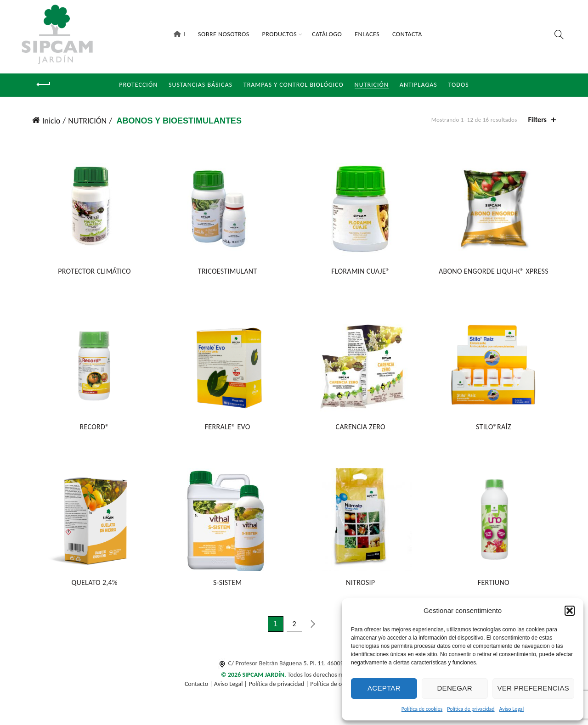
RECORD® (92, 429)
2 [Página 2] (294, 627)
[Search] (559, 34)
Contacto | (199, 688)
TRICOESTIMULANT (227, 273)
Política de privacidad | (280, 688)
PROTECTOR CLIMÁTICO (93, 273)
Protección (138, 85)
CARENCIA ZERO (361, 429)
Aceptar (384, 688)
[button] (570, 611)
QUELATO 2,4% (92, 586)
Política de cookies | (337, 688)
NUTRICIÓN (372, 85)
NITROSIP (361, 586)
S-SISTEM (227, 586)
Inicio (51, 121)
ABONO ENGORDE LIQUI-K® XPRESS (495, 273)
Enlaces (367, 34)
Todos (459, 85)
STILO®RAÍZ (495, 429)
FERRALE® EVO (227, 429)
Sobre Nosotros (224, 34)
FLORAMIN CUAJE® (361, 273)
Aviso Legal (512, 709)
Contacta (407, 34)
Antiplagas (418, 85)
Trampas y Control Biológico (294, 85)
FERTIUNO (495, 586)
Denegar (454, 688)
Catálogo (327, 34)
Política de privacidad (471, 709)
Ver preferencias (534, 688)
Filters (537, 120)
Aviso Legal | (231, 688)
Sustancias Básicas (201, 85)
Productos (280, 34)
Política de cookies (422, 709)
